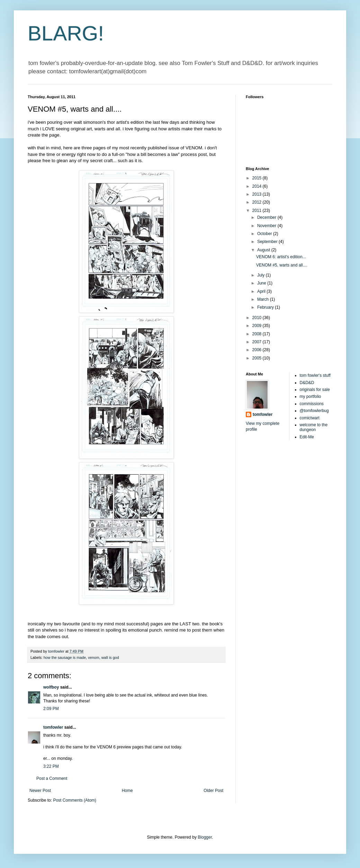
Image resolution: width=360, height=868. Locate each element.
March (264, 299)
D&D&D (307, 383)
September (268, 242)
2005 (258, 358)
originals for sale (315, 390)
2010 (258, 318)
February (266, 307)
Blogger (205, 837)
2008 (258, 334)
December (267, 217)
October (265, 234)
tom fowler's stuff (315, 375)
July (262, 275)
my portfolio (310, 396)
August (264, 250)
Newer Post (40, 791)
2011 (258, 211)
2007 (258, 342)
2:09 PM (51, 709)
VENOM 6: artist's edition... (281, 257)
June (262, 283)
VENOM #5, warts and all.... (282, 265)
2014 (258, 186)
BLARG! (66, 33)
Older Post (213, 791)
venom (93, 657)
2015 (258, 178)
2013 (258, 194)
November (267, 226)
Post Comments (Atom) (75, 800)
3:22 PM (51, 766)
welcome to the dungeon (314, 427)
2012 (258, 202)
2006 (258, 350)
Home (127, 791)
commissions (312, 404)
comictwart (310, 418)
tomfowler (53, 727)
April (262, 291)
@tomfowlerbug (314, 411)
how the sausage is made (65, 657)
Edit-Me (307, 437)
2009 (258, 326)
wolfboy (51, 687)
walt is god (110, 657)
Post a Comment (52, 778)
